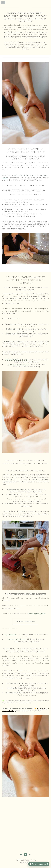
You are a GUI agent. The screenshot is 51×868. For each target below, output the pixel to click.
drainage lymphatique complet (25, 175)
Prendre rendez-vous (25, 621)
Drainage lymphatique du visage (17, 360)
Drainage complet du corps (17, 639)
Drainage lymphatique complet (18, 364)
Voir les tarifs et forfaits (37, 614)
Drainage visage (11, 634)
